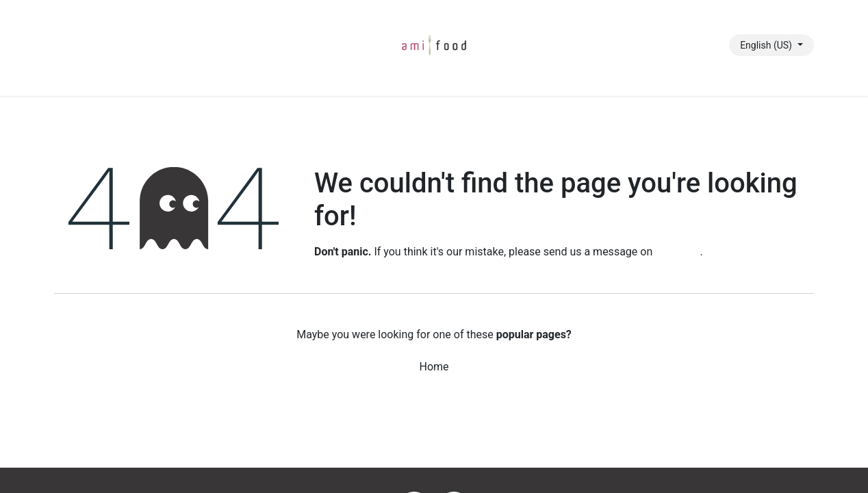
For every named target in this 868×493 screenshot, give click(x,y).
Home (434, 367)
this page (677, 252)
